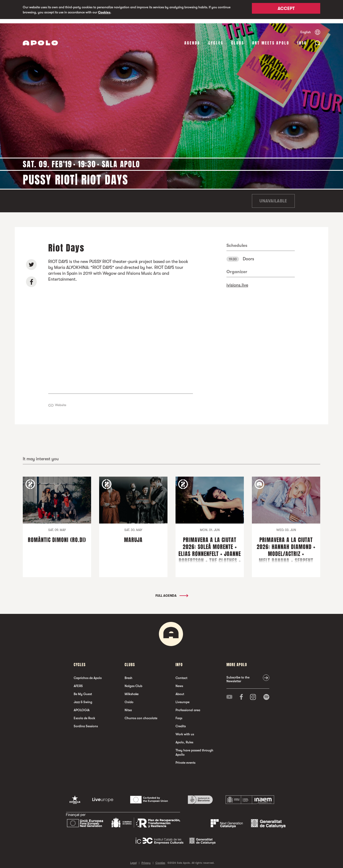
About (180, 690)
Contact (181, 674)
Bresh (128, 674)
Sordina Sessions (86, 722)
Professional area (188, 706)
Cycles (216, 39)
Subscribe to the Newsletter (238, 675)
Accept (286, 10)
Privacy (146, 858)
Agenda (192, 39)
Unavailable (273, 197)
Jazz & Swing (83, 698)
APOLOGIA (82, 706)
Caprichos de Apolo (88, 674)
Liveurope (182, 698)
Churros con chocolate (141, 714)
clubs (238, 39)
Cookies (104, 12)
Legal (133, 858)
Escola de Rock (84, 714)
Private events (185, 758)
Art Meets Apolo (271, 39)
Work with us (185, 730)
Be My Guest (83, 690)
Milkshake (132, 690)
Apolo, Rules (184, 738)
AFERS (78, 682)
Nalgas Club (133, 682)
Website (61, 400)
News (179, 682)
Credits (181, 722)
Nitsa (128, 706)
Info (302, 39)
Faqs (179, 714)
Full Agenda (171, 591)
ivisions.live (237, 281)
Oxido (129, 698)
